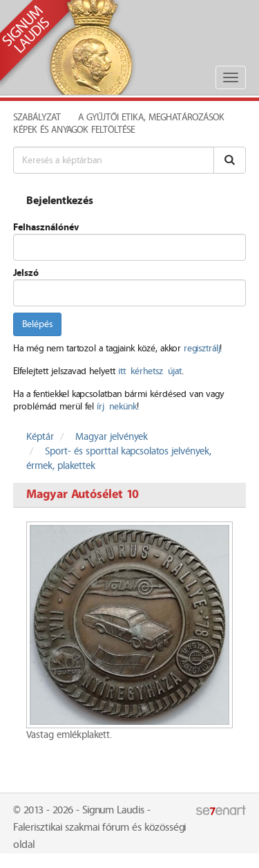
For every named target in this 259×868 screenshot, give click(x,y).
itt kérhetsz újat (150, 371)
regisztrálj (202, 349)
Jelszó (26, 273)
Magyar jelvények (112, 437)
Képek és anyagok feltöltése (74, 130)
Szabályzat (37, 118)
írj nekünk (117, 407)
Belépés (37, 324)
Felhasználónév (46, 228)
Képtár (40, 437)
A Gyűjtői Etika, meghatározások (151, 118)
